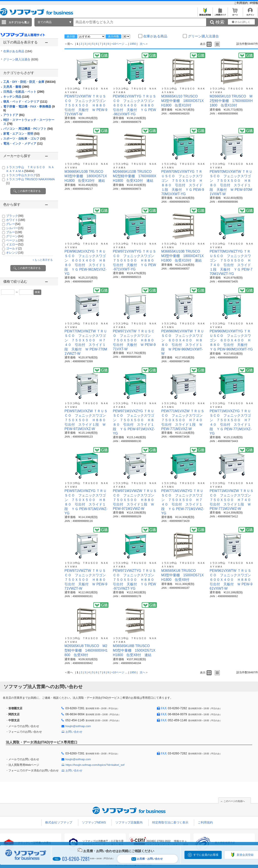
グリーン (15, 236)
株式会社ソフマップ (59, 822)
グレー (13, 224)
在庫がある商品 (18, 51)
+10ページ (118, 44)
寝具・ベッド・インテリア (25, 102)
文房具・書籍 (16, 87)
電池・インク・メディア (23, 143)
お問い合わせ (74, 732)
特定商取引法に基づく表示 (170, 822)
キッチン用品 (16, 97)
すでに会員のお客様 (206, 855)
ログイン (250, 14)
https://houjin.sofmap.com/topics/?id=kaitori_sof (95, 765)
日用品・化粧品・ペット (24, 92)
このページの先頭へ (234, 801)
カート (235, 14)
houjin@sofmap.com (78, 726)
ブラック (15, 216)
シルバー (15, 228)
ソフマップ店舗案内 (129, 822)
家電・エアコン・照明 (21, 134)
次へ (143, 44)
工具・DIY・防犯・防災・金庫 (29, 82)
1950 (133, 44)
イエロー (15, 244)
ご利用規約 (241, 3)
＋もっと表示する (42, 260)
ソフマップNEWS (94, 822)
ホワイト (16, 220)
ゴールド (14, 248)
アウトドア (14, 115)
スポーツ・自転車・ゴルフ (24, 139)
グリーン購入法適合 (21, 59)
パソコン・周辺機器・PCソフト (28, 129)
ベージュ (15, 240)
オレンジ (15, 253)
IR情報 (254, 3)
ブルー (14, 232)
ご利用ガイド (220, 14)
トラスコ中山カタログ (23, 175)
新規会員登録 (205, 14)
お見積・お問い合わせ (147, 859)
